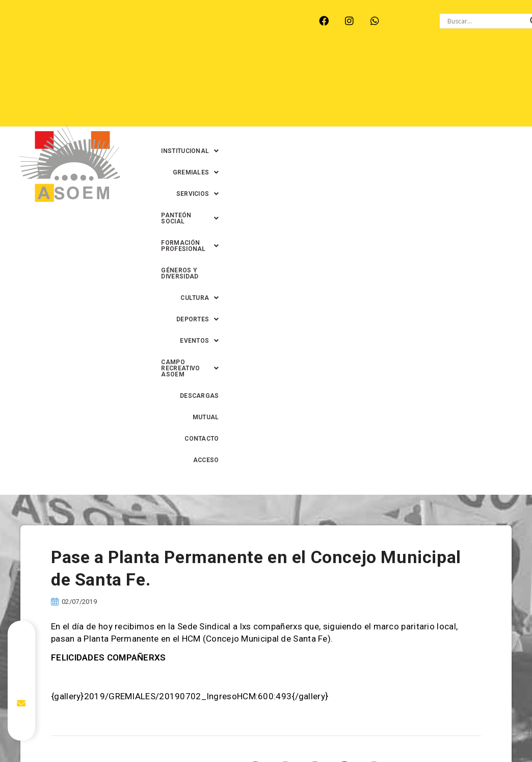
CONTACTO (482, 109)
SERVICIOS (398, 66)
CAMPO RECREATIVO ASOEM (305, 109)
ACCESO (487, 130)
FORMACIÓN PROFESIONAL (251, 87)
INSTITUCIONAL (271, 66)
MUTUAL (437, 109)
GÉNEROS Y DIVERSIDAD (351, 87)
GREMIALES (338, 66)
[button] (271, 66)
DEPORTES (478, 87)
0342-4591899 (271, 757)
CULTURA (422, 87)
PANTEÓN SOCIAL (467, 66)
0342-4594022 (438, 739)
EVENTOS (220, 109)
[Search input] (486, 21)
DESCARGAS (389, 109)
